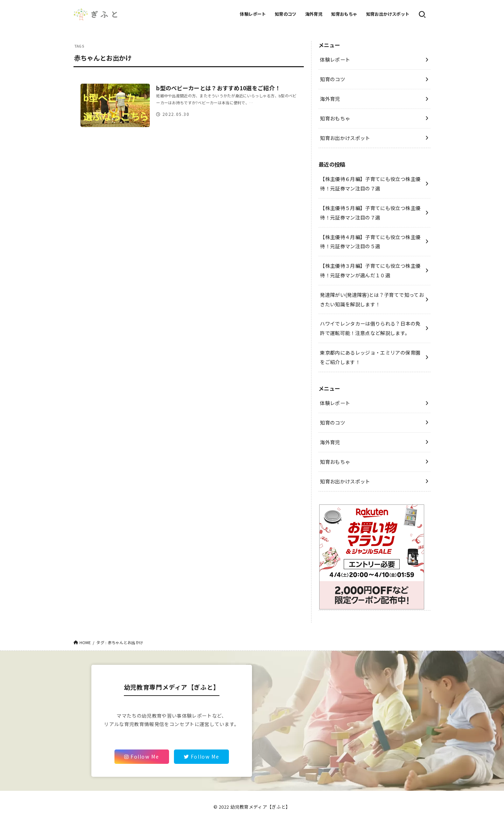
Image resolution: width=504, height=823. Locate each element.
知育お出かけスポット (388, 14)
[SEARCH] (422, 14)
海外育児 (314, 14)
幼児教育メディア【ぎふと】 (260, 807)
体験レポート (253, 14)
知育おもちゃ (344, 14)
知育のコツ (286, 14)
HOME (85, 642)
